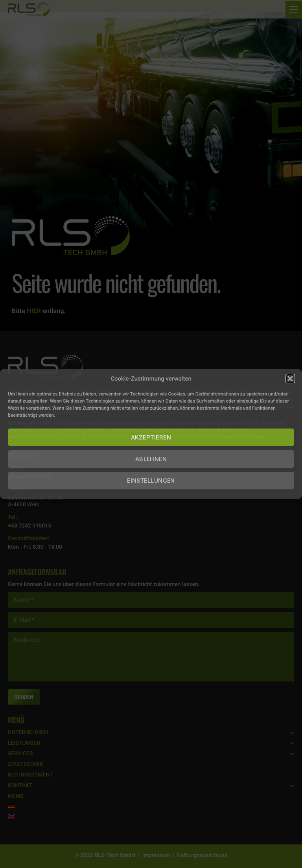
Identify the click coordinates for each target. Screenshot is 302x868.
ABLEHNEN (151, 459)
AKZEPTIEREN (151, 438)
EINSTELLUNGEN (151, 481)
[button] (290, 379)
